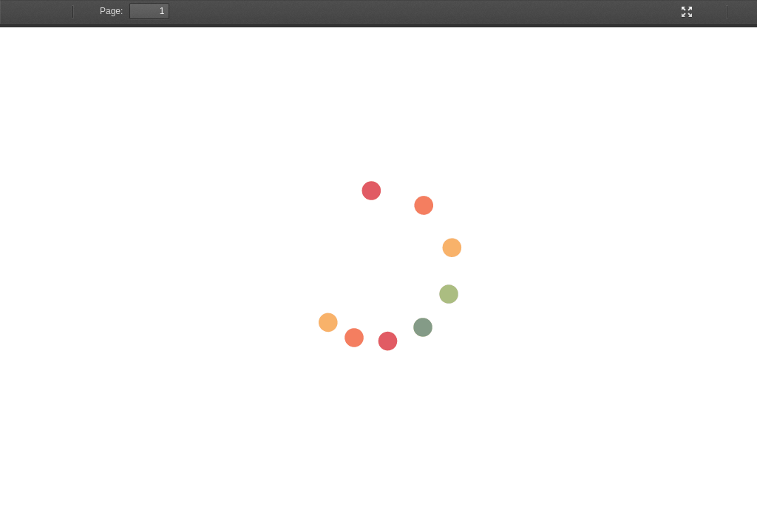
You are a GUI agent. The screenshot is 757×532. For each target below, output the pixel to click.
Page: (111, 11)
